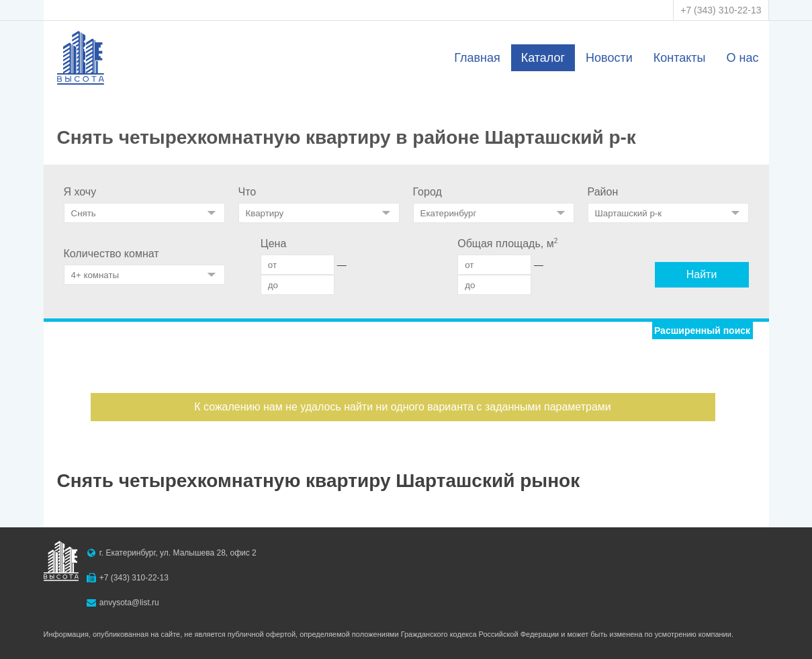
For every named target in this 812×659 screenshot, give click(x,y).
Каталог (543, 58)
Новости (609, 58)
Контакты (680, 58)
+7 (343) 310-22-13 (721, 10)
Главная (477, 58)
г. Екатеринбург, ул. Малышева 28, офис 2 (178, 553)
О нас (743, 58)
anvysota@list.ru (129, 603)
